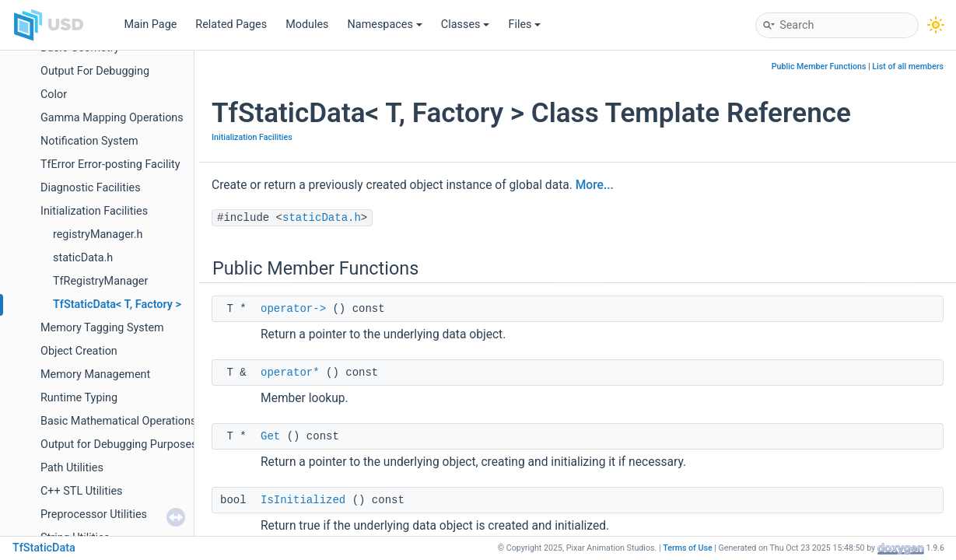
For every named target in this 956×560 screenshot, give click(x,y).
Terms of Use (688, 548)
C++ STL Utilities (82, 491)
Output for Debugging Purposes (119, 444)
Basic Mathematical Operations (118, 421)
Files (524, 24)
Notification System (89, 141)
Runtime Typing (79, 398)
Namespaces (385, 24)
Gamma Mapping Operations (112, 118)
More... (595, 185)
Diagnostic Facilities (91, 188)
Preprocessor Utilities (94, 514)
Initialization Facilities (94, 211)
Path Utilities (72, 468)
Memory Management (95, 374)
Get (270, 436)
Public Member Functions (819, 66)
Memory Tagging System (102, 328)
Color (54, 94)
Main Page (150, 24)
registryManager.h (98, 234)
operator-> (293, 309)
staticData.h (83, 258)
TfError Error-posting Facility (110, 164)
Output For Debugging (95, 71)
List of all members (908, 66)
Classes (466, 24)
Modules (307, 24)
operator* (290, 373)
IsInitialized (303, 500)
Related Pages (231, 24)
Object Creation (79, 351)
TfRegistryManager (100, 281)
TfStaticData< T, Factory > (117, 304)
